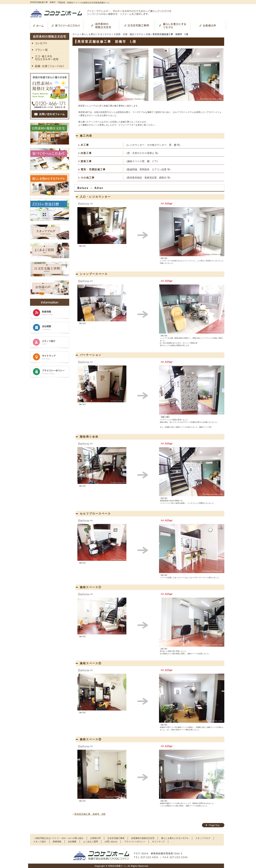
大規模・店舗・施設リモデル (128, 34)
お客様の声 (95, 838)
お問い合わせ (111, 842)
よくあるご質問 (91, 842)
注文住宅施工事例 (116, 838)
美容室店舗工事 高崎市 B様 (90, 814)
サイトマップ (158, 842)
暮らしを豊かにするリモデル (96, 34)
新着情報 (57, 842)
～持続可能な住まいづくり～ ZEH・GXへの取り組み (58, 838)
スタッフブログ (203, 838)
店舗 (148, 34)
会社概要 (72, 842)
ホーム (76, 34)
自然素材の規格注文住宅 (143, 838)
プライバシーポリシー (135, 842)
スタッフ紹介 (40, 842)
